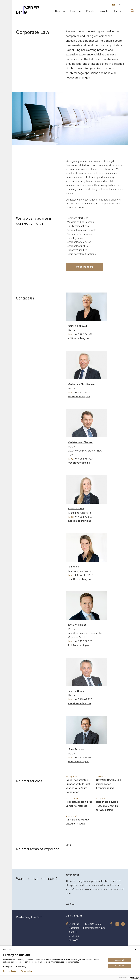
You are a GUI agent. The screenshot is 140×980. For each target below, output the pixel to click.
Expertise (75, 11)
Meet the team (84, 267)
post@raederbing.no (94, 928)
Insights (104, 11)
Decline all (120, 966)
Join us (117, 11)
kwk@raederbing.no (79, 645)
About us (60, 11)
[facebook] (110, 924)
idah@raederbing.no (80, 579)
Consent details (10, 971)
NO (120, 5)
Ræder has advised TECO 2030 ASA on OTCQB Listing (107, 806)
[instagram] (122, 924)
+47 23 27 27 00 (92, 924)
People (90, 11)
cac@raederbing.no (79, 397)
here (68, 893)
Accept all (120, 960)
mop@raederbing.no (80, 704)
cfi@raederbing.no (79, 338)
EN (113, 5)
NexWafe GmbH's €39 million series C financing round (109, 784)
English (8, 950)
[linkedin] (116, 924)
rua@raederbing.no (79, 762)
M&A (68, 845)
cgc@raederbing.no (79, 463)
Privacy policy (26, 971)
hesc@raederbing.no (80, 521)
